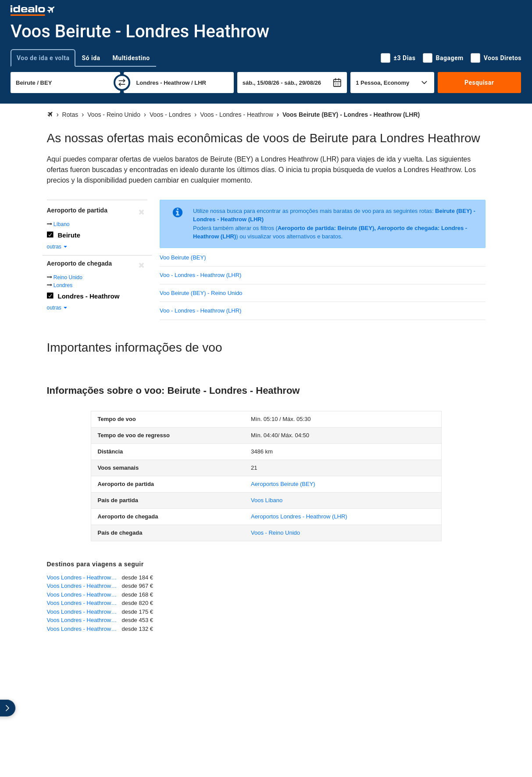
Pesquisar (479, 83)
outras (58, 247)
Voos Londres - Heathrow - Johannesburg (84, 620)
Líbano (62, 224)
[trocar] (122, 83)
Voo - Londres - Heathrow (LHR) (200, 275)
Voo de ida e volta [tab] (43, 58)
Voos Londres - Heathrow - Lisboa (84, 629)
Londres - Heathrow (89, 296)
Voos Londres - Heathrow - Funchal (84, 612)
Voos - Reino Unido (275, 533)
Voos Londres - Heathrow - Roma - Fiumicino (84, 577)
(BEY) (283, 484)
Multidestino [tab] (131, 58)
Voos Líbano (267, 500)
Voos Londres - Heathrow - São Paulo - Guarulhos (84, 603)
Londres (63, 285)
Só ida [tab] (91, 58)
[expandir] (8, 708)
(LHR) (299, 516)
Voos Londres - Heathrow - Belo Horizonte (84, 586)
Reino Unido (68, 277)
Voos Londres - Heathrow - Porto (84, 595)
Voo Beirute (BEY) (183, 257)
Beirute (69, 235)
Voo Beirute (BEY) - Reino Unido (201, 293)
